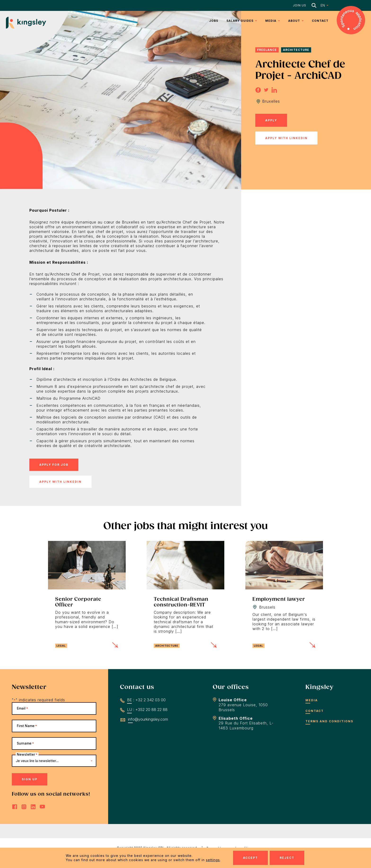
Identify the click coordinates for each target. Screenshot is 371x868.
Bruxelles (271, 101)
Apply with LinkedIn (286, 138)
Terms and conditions (329, 721)
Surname (25, 743)
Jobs (214, 21)
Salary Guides (240, 21)
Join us (300, 5)
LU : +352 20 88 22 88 (147, 710)
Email (22, 708)
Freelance (267, 50)
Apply (271, 120)
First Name (27, 726)
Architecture (296, 50)
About (294, 21)
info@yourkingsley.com (148, 719)
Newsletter (27, 754)
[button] (322, 5)
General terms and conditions (230, 848)
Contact (320, 21)
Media (271, 21)
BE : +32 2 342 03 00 (146, 700)
